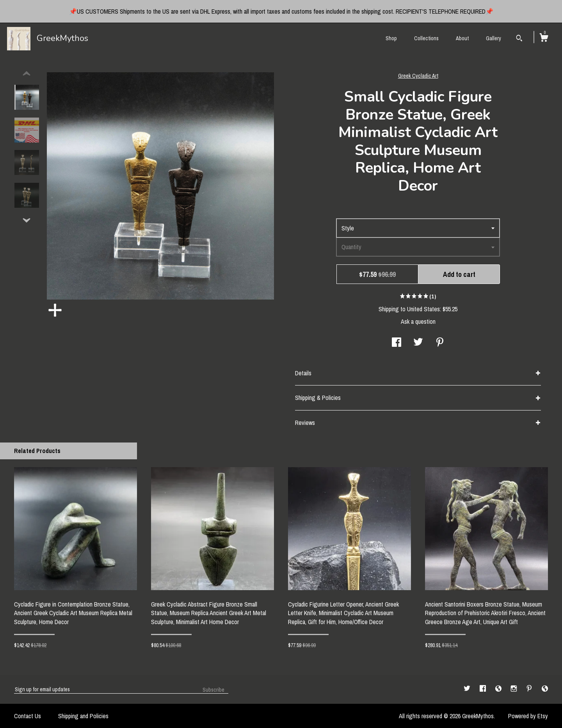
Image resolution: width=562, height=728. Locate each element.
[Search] (519, 39)
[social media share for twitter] (418, 343)
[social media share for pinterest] (440, 343)
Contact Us (28, 716)
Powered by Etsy (528, 716)
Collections (426, 38)
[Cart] (544, 39)
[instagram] (515, 689)
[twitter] (468, 689)
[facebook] (484, 689)
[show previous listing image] (27, 74)
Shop (391, 38)
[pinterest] (530, 689)
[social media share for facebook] (397, 343)
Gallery (494, 38)
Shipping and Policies (83, 716)
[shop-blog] (499, 689)
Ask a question (418, 321)
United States (423, 309)
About (462, 38)
